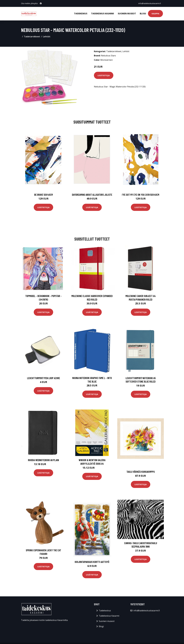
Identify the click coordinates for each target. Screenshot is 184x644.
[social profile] (41, 3)
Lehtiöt (47, 37)
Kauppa (155, 14)
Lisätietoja (104, 75)
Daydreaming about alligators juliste (92, 195)
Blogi (143, 14)
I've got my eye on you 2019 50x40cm (141, 195)
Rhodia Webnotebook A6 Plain (43, 460)
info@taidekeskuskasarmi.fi (150, 3)
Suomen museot (127, 14)
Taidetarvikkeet (32, 37)
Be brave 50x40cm (44, 195)
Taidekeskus (81, 14)
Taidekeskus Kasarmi (103, 14)
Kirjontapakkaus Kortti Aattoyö (92, 562)
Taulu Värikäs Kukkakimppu (141, 472)
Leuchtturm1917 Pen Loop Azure (44, 378)
